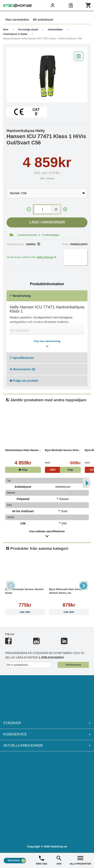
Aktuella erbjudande (47, 746)
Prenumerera (73, 665)
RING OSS (42, 860)
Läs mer (25, 612)
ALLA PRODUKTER (80, 860)
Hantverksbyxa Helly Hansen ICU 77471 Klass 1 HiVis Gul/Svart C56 (42, 39)
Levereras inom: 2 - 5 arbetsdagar (39, 235)
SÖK (59, 860)
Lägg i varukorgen (47, 222)
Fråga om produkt (24, 381)
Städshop (47, 723)
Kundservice (47, 734)
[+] (65, 209)
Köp (23, 470)
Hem (6, 30)
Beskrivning (20, 296)
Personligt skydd (28, 30)
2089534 (33, 244)
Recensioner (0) (22, 369)
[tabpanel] (47, 75)
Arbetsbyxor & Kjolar (15, 34)
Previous (11, 586)
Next (83, 586)
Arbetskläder (55, 30)
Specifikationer (22, 358)
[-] (29, 209)
